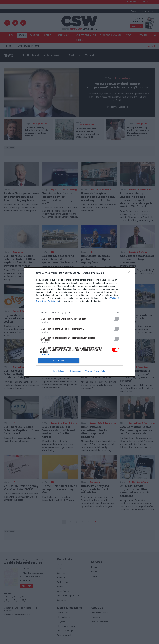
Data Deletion (59, 371)
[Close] (130, 273)
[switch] (115, 319)
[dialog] (79, 322)
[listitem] (79, 312)
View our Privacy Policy (96, 371)
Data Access (75, 371)
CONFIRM (59, 361)
